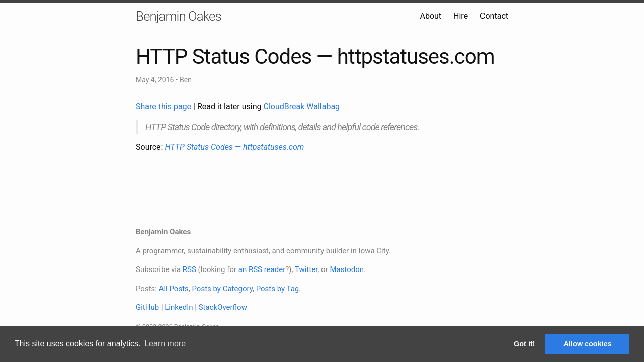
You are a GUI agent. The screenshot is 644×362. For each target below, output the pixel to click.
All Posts (174, 289)
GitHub (147, 307)
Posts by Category (222, 289)
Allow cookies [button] (588, 344)
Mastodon (347, 269)
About (430, 16)
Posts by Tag (278, 289)
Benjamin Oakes (179, 16)
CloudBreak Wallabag (302, 106)
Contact (494, 16)
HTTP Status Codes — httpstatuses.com (234, 147)
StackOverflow (223, 307)
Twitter (306, 269)
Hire (461, 16)
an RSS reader (262, 269)
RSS (189, 269)
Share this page (165, 106)
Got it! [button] (524, 344)
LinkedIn (179, 307)
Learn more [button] (165, 344)
